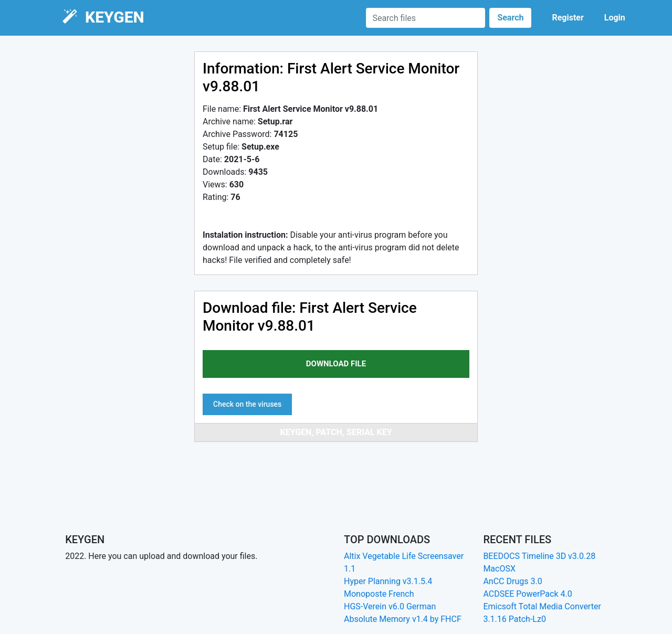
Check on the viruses (247, 404)
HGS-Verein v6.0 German (390, 606)
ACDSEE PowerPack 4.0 (527, 594)
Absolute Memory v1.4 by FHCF (403, 619)
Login (615, 18)
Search (510, 18)
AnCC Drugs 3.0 (512, 581)
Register (568, 18)
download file (336, 364)
